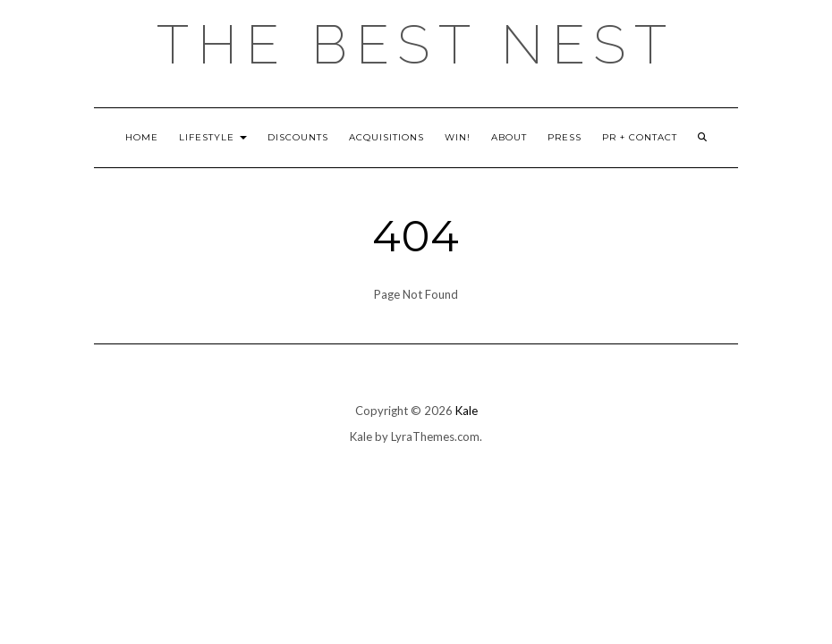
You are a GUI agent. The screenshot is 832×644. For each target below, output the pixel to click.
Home (142, 137)
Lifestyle (213, 137)
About (509, 137)
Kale (467, 411)
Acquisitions (386, 137)
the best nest (416, 45)
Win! (458, 137)
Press (565, 137)
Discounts (298, 137)
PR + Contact (640, 137)
